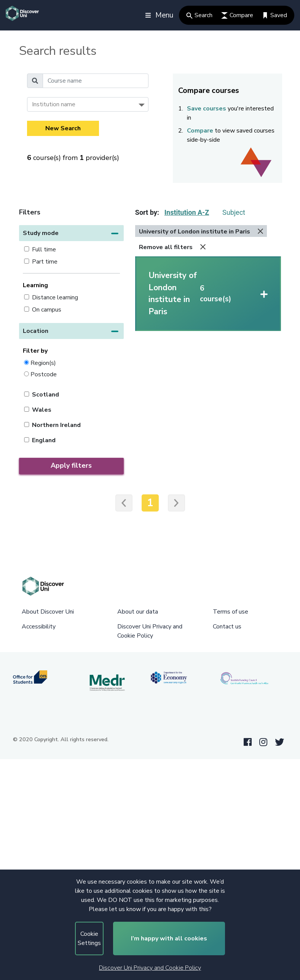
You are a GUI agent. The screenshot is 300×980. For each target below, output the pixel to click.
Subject (234, 212)
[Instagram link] (263, 742)
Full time (44, 249)
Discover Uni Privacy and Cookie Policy (150, 968)
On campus (47, 310)
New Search (63, 128)
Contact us (227, 627)
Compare (237, 15)
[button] (71, 233)
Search (199, 15)
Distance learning (55, 297)
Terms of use (231, 612)
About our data (138, 612)
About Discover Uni (48, 612)
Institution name (54, 104)
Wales (42, 410)
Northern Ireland (56, 425)
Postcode (44, 374)
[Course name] (96, 81)
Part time (45, 262)
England (44, 440)
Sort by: (147, 212)
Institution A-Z (187, 212)
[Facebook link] (248, 742)
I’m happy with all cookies (169, 938)
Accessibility (39, 627)
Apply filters (71, 465)
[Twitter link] (279, 742)
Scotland (45, 395)
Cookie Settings (89, 938)
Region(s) (43, 363)
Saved (274, 15)
